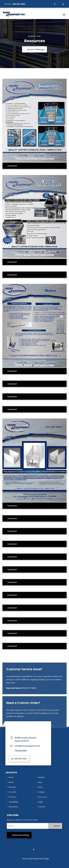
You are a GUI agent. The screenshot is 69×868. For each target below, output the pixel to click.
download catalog (20, 835)
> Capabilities (13, 802)
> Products (12, 797)
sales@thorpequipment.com (27, 746)
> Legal (40, 802)
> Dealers (41, 777)
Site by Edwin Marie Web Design (36, 859)
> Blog (39, 782)
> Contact (41, 807)
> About (10, 782)
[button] (64, 15)
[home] (13, 14)
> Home (10, 777)
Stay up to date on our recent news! (22, 820)
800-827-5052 (29, 690)
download (12, 166)
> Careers (41, 792)
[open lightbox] (34, 119)
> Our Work (12, 792)
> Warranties (12, 807)
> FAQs (40, 787)
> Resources (42, 797)
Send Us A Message (36, 49)
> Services (11, 787)
